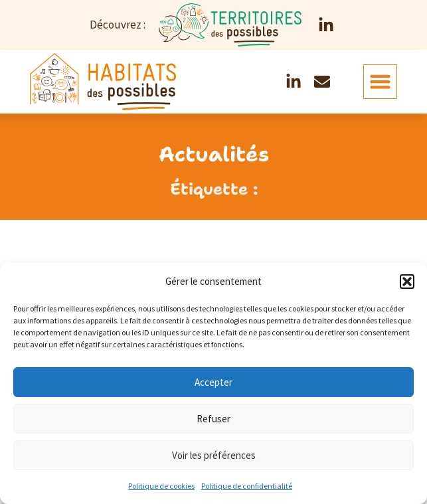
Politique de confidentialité (247, 486)
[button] (407, 282)
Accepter (213, 382)
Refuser (213, 419)
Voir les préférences (214, 455)
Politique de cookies (161, 486)
